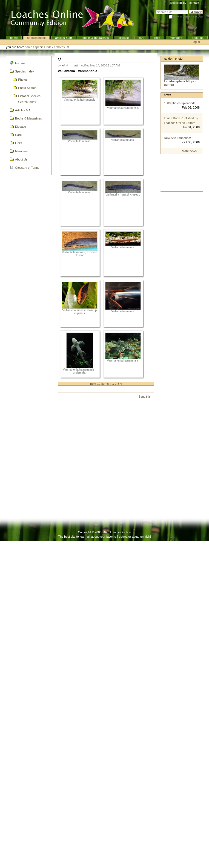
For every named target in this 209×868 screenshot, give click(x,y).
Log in (196, 42)
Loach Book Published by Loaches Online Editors (181, 120)
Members (176, 38)
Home (14, 38)
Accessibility (178, 3)
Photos (60, 47)
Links (157, 38)
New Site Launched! (177, 138)
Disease (124, 38)
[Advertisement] (181, 174)
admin (65, 65)
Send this (144, 397)
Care (141, 38)
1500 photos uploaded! (179, 103)
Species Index (37, 38)
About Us (197, 38)
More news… (191, 151)
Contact (194, 3)
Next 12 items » (101, 384)
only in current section (188, 16)
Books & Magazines (95, 38)
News (167, 95)
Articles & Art (64, 38)
